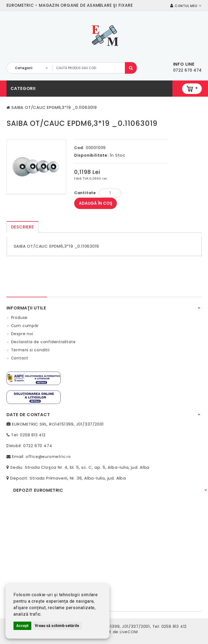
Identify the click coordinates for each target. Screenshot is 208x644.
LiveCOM (129, 632)
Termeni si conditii (30, 350)
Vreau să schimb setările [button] (57, 626)
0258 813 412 (33, 435)
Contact (20, 358)
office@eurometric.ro (48, 457)
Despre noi (22, 334)
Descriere (23, 227)
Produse (19, 318)
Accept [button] (22, 626)
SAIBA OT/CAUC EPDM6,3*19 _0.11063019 (54, 107)
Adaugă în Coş (96, 203)
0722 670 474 (38, 446)
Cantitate (85, 193)
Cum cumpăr (25, 326)
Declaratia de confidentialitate (43, 342)
